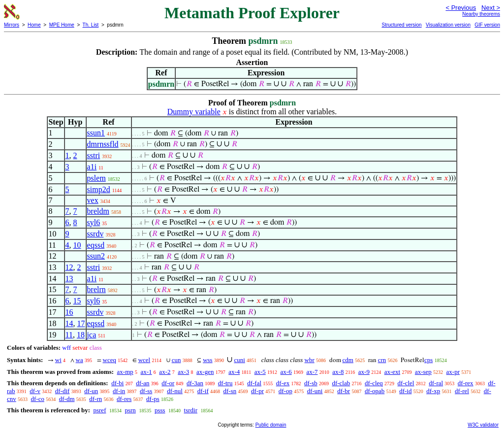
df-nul (175, 391)
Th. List (91, 25)
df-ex (283, 383)
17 (81, 323)
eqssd (96, 245)
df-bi (117, 383)
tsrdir (191, 410)
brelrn (96, 289)
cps (428, 360)
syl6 (94, 222)
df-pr (257, 391)
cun (176, 360)
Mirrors (12, 25)
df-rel (462, 391)
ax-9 (364, 372)
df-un (91, 391)
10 (77, 245)
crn (382, 360)
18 (81, 335)
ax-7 (312, 372)
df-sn (230, 391)
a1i (92, 167)
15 (77, 301)
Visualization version (448, 25)
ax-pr (453, 372)
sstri (94, 155)
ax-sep (423, 372)
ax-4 (234, 372)
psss (160, 410)
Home (34, 25)
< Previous (461, 8)
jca (92, 335)
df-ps (153, 399)
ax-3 (183, 372)
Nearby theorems (481, 14)
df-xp (433, 391)
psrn (130, 410)
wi (58, 360)
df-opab (375, 391)
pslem (96, 178)
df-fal (254, 383)
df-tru (225, 383)
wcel (144, 360)
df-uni (315, 391)
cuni (239, 360)
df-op (285, 391)
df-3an (195, 383)
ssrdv (95, 234)
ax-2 (165, 372)
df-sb (311, 383)
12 (69, 267)
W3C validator (483, 425)
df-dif (63, 391)
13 (69, 279)
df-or (168, 383)
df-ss (146, 391)
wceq (110, 360)
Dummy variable (194, 112)
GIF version (487, 25)
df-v (35, 391)
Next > (491, 8)
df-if (203, 391)
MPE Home (62, 25)
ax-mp (125, 372)
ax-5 (260, 372)
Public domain (271, 425)
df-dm (67, 399)
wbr (310, 360)
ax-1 (146, 372)
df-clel (406, 383)
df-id (405, 391)
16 (69, 312)
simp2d (99, 189)
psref (99, 410)
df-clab (341, 383)
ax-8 (338, 372)
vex (93, 200)
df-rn (95, 399)
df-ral (436, 383)
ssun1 (96, 133)
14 (69, 323)
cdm (348, 360)
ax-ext (392, 372)
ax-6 (286, 372)
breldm (98, 211)
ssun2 (96, 256)
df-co (38, 399)
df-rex (466, 383)
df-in (119, 391)
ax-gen (205, 372)
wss (208, 360)
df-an (142, 383)
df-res (124, 399)
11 (69, 335)
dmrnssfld (103, 144)
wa (79, 360)
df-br (344, 391)
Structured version (401, 25)
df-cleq (374, 383)
